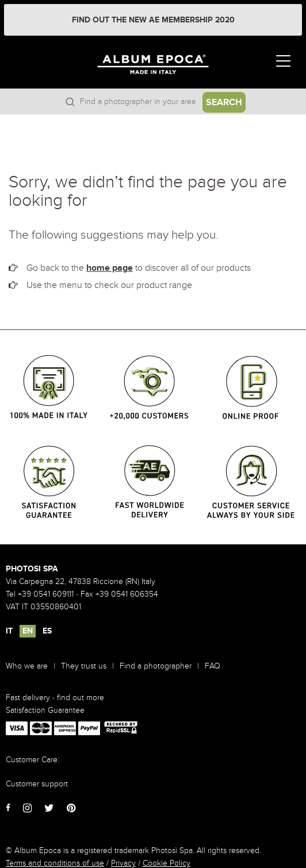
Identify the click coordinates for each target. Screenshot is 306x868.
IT (9, 631)
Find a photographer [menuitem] (156, 666)
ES (47, 631)
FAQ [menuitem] (213, 666)
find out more (81, 698)
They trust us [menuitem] (84, 666)
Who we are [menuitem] (27, 666)
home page (110, 268)
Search (224, 102)
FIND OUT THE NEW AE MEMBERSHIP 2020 (153, 20)
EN (28, 631)
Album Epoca (167, 74)
